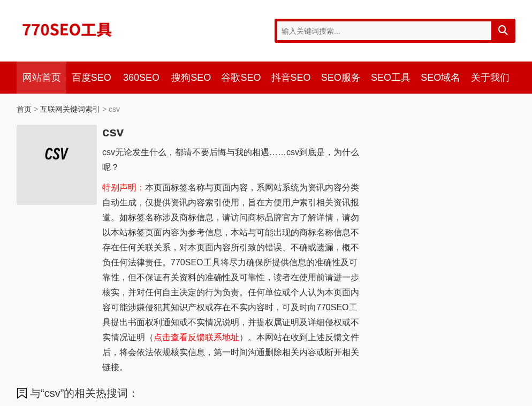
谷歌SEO (241, 78)
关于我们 (490, 78)
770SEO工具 (67, 29)
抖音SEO (291, 78)
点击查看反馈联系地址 (196, 337)
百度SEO (92, 78)
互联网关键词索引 (70, 109)
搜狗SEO (191, 78)
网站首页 (42, 78)
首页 (24, 109)
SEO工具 (391, 78)
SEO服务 (341, 78)
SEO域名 (440, 78)
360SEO (141, 78)
